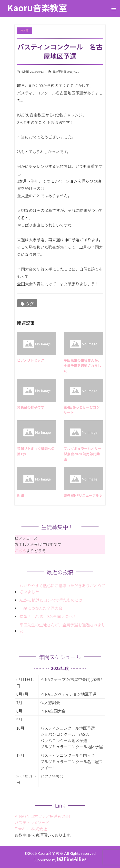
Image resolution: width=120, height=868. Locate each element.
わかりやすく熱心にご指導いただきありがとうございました (62, 589)
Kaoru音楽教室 (37, 7)
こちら (20, 551)
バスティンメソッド (32, 822)
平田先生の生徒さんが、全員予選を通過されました (62, 628)
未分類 (25, 30)
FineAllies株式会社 (31, 829)
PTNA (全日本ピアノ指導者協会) (42, 816)
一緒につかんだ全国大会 (41, 608)
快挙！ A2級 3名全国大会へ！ (48, 616)
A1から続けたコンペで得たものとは (51, 600)
